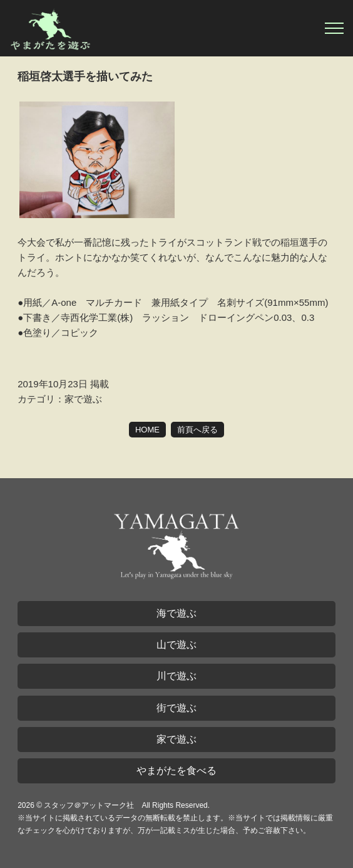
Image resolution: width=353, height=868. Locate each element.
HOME (147, 430)
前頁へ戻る (197, 430)
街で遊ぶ (176, 708)
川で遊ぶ (176, 676)
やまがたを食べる (176, 771)
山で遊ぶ (176, 645)
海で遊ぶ (176, 613)
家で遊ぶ (176, 739)
